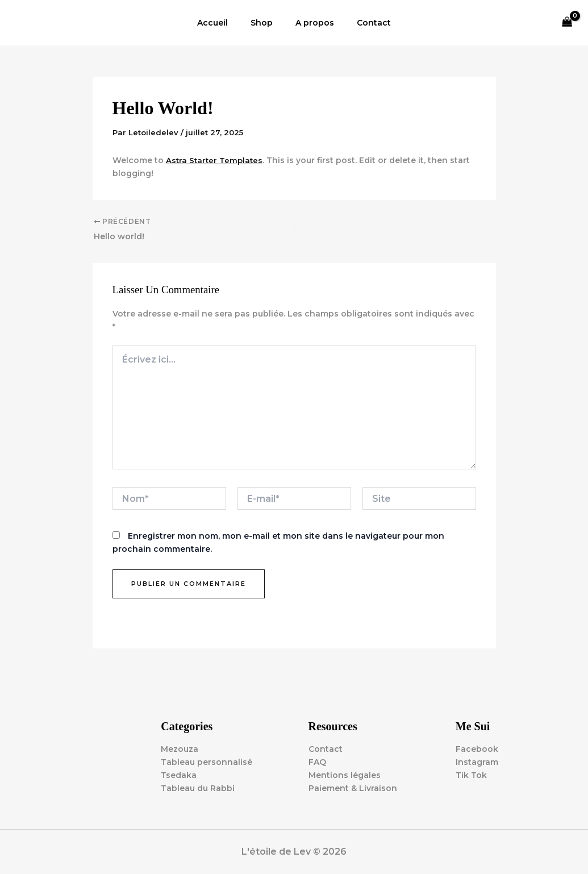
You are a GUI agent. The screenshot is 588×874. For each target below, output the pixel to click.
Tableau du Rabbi (198, 788)
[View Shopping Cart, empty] (567, 23)
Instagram (477, 762)
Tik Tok (471, 775)
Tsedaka (179, 775)
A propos (311, 23)
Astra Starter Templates (216, 160)
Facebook (477, 749)
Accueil (223, 23)
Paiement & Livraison (353, 788)
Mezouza (180, 749)
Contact (364, 23)
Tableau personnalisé (207, 762)
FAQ (317, 762)
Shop (265, 23)
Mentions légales (345, 775)
